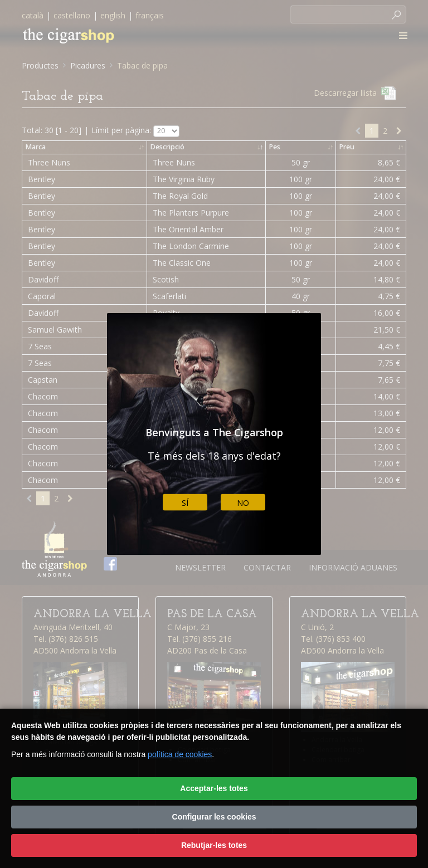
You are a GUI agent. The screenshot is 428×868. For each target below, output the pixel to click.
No (243, 502)
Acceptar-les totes (214, 788)
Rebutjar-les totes (214, 845)
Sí (185, 502)
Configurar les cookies (214, 817)
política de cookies (180, 754)
